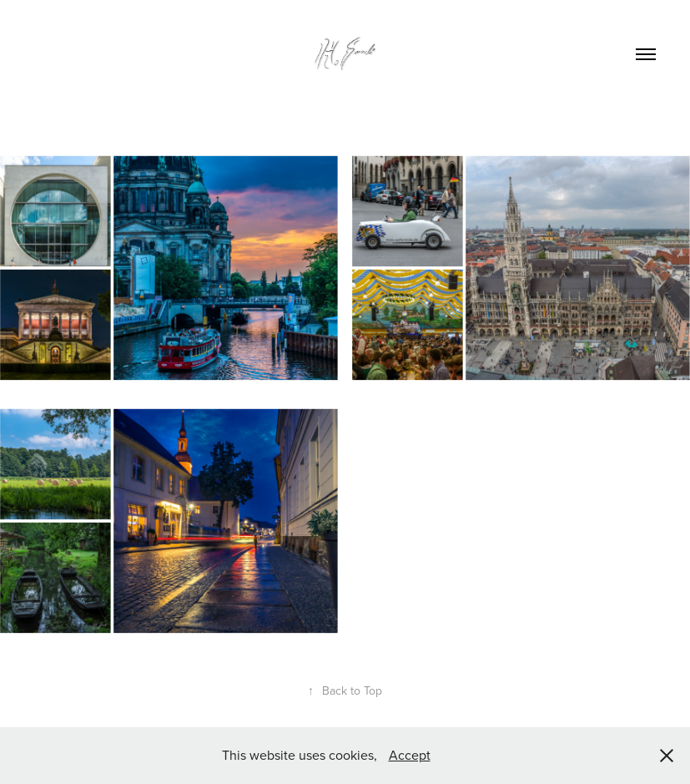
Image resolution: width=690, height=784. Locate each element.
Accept (410, 755)
